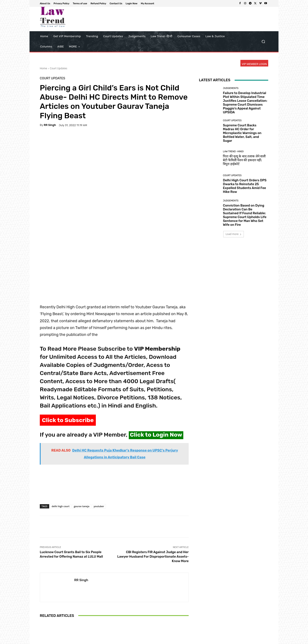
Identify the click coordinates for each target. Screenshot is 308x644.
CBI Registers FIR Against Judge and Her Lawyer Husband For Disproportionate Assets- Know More (153, 492)
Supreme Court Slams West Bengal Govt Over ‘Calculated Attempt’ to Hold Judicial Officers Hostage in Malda (114, 603)
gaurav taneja (82, 441)
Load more (234, 234)
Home (43, 68)
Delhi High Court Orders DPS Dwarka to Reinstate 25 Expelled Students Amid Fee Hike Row (245, 186)
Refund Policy (208, 640)
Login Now (244, 640)
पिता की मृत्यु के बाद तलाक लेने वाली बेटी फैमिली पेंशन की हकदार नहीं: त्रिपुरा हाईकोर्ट (244, 160)
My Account (261, 640)
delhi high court (61, 441)
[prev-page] (42, 623)
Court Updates (58, 68)
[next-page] (49, 623)
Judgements (231, 88)
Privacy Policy (168, 640)
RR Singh (50, 125)
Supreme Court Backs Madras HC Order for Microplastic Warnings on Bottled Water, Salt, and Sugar (242, 133)
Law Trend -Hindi (233, 151)
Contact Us (227, 640)
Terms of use (188, 640)
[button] (263, 42)
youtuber (99, 441)
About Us (151, 640)
